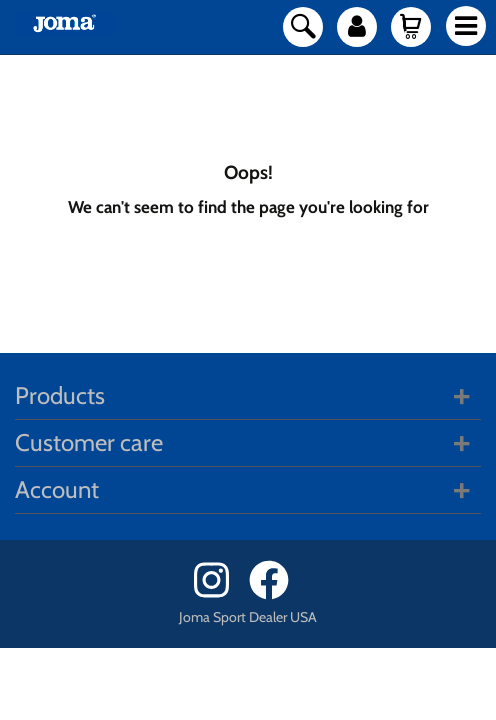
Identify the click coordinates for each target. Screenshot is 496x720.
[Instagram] (219, 594)
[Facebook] (275, 594)
